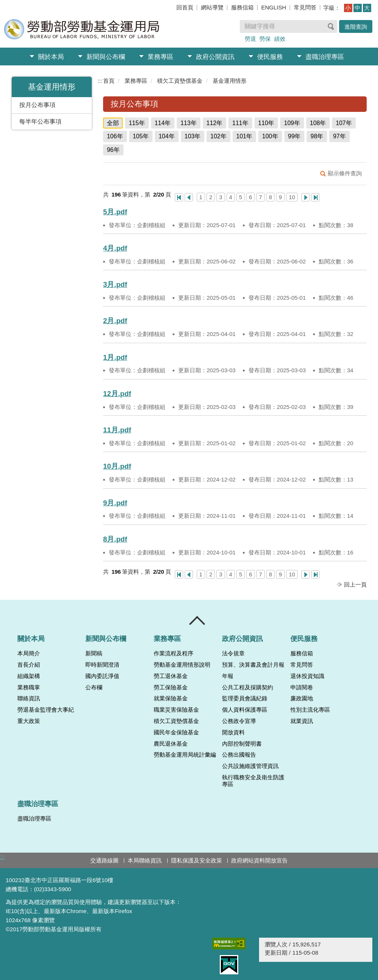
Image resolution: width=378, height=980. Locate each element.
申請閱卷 (302, 687)
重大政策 (29, 721)
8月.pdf (115, 539)
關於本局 (51, 57)
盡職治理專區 (325, 57)
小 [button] (348, 8)
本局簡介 (29, 653)
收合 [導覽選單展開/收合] (197, 621)
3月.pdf (115, 284)
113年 (189, 123)
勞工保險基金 (171, 687)
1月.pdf (115, 357)
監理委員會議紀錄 (245, 698)
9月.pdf (115, 503)
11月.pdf (117, 430)
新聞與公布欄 (106, 57)
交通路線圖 (104, 860)
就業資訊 (302, 721)
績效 (280, 39)
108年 (318, 123)
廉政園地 (302, 698)
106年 (115, 136)
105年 (141, 136)
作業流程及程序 (174, 653)
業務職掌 (29, 687)
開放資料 (233, 732)
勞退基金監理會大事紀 (46, 710)
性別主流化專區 (310, 710)
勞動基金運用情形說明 (182, 665)
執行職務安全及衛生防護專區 (253, 781)
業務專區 (160, 57)
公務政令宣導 (239, 721)
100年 (270, 136)
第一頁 (179, 197)
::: (100, 81)
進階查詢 (356, 27)
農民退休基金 (171, 744)
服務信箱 (242, 7)
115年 (137, 123)
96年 (113, 150)
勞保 (265, 39)
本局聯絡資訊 (145, 860)
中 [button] (357, 8)
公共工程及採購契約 (248, 687)
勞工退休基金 (171, 676)
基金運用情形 (230, 81)
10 (292, 197)
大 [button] (367, 8)
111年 (240, 123)
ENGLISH (274, 7)
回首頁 (185, 7)
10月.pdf (117, 466)
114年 (163, 123)
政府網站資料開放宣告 (259, 860)
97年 (339, 136)
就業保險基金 (171, 698)
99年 (295, 136)
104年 (167, 136)
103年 (193, 136)
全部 (113, 123)
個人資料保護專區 (245, 710)
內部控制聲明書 (242, 744)
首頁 (109, 81)
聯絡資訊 (29, 698)
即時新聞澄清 (102, 665)
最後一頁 (315, 197)
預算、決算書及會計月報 (253, 665)
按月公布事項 (37, 105)
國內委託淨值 (102, 676)
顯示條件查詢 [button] (345, 173)
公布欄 (94, 687)
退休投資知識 (307, 676)
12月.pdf (117, 394)
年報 (228, 676)
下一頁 (305, 197)
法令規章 (233, 653)
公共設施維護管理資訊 (250, 766)
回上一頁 (355, 584)
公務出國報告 (239, 755)
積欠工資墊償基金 (180, 81)
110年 (266, 123)
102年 (218, 136)
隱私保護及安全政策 (197, 860)
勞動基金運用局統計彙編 (185, 755)
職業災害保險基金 (176, 710)
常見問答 (305, 7)
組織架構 (29, 676)
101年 (245, 136)
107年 (344, 123)
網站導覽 (212, 7)
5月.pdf (115, 212)
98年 (317, 136)
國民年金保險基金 (176, 732)
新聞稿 (94, 653)
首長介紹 (29, 665)
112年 (215, 123)
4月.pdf (115, 248)
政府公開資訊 (215, 57)
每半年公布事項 (40, 122)
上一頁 (189, 197)
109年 (292, 123)
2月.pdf (115, 321)
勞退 (250, 39)
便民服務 (270, 57)
